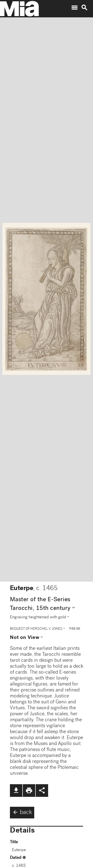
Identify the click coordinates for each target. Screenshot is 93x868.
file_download (16, 790)
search (84, 8)
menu (74, 8)
